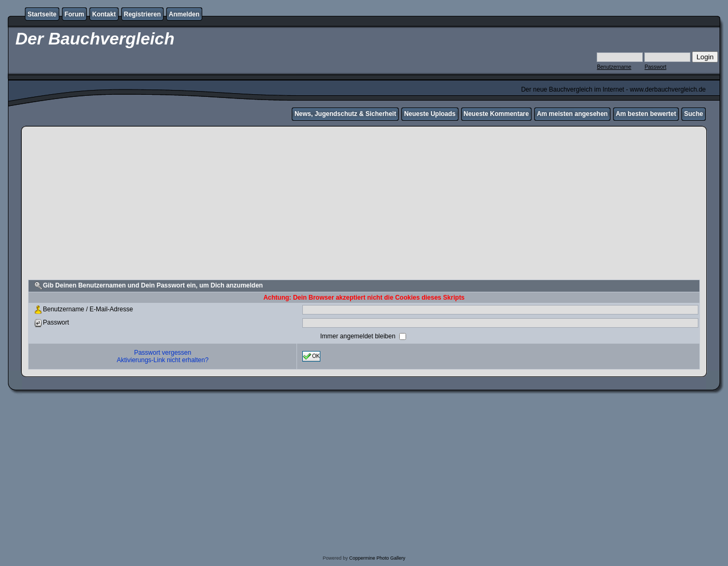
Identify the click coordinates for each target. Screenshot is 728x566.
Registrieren (142, 14)
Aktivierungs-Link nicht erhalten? (162, 360)
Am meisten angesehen (572, 114)
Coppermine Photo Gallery (377, 558)
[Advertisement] (364, 204)
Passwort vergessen (163, 353)
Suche (694, 114)
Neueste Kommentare (496, 114)
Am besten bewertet (646, 114)
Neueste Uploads (430, 114)
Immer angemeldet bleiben (359, 336)
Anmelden (184, 14)
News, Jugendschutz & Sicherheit (345, 114)
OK (311, 356)
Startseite (42, 14)
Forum (74, 14)
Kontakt (104, 14)
